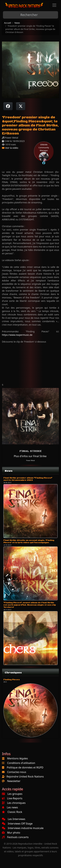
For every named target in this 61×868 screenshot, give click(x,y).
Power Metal (30, 460)
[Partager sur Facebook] (8, 106)
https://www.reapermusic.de (17, 335)
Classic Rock (12, 812)
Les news (10, 807)
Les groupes (12, 794)
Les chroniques (14, 803)
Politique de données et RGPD (25, 767)
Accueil (8, 23)
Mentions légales (18, 758)
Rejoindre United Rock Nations (25, 777)
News (17, 23)
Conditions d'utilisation (21, 763)
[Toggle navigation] (54, 5)
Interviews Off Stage (17, 824)
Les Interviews (14, 819)
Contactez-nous (17, 772)
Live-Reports (12, 798)
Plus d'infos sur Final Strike (30, 456)
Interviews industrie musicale (23, 828)
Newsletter (14, 781)
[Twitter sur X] (21, 106)
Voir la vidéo (10, 148)
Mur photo (11, 833)
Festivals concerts (15, 837)
